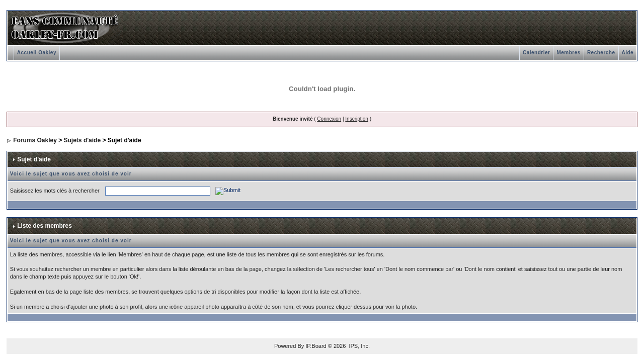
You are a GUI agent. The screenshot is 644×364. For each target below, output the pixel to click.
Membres (568, 53)
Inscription (357, 119)
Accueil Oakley (37, 53)
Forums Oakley (35, 140)
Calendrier (536, 53)
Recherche (601, 53)
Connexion (329, 119)
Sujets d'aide (83, 140)
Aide (628, 53)
